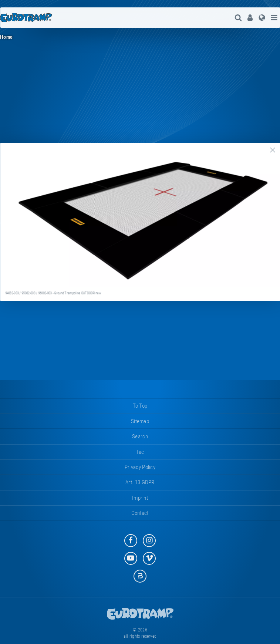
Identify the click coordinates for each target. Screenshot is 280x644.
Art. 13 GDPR (140, 482)
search (140, 436)
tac (140, 452)
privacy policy (140, 467)
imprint (140, 498)
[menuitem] (250, 18)
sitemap (140, 421)
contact (140, 513)
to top (140, 406)
